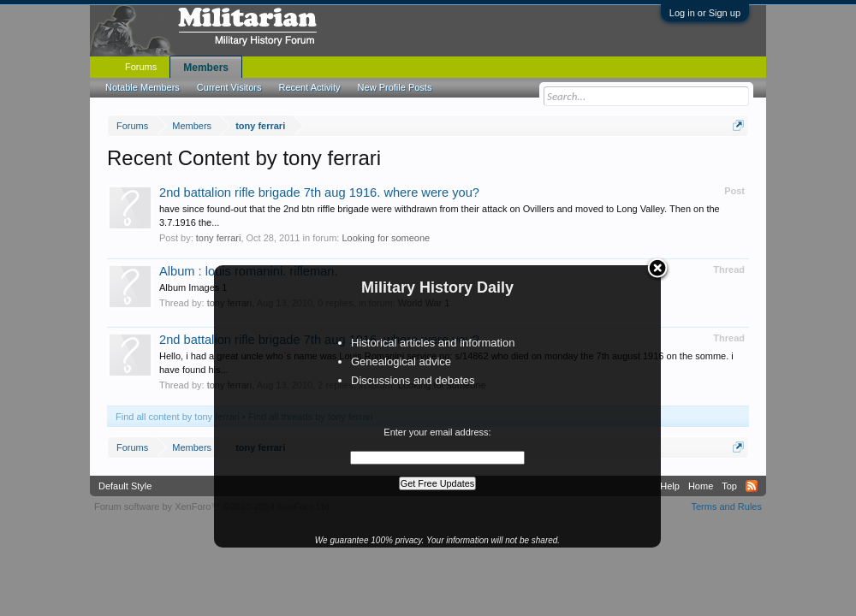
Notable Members (143, 87)
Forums (141, 67)
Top (729, 486)
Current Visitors (229, 87)
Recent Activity (309, 87)
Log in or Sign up (705, 13)
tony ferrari (219, 238)
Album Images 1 (193, 287)
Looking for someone (386, 238)
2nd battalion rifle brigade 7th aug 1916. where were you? (319, 192)
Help (670, 486)
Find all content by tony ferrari (178, 417)
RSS (752, 486)
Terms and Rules (726, 506)
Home (701, 486)
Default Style (125, 486)
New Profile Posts (395, 87)
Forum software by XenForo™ (213, 506)
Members (206, 68)
